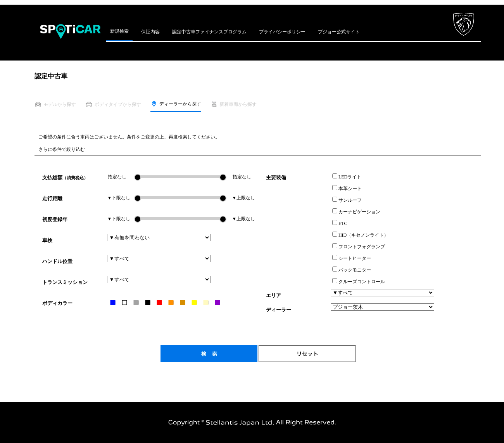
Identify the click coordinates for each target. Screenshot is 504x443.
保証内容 (150, 32)
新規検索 (119, 31)
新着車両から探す (234, 104)
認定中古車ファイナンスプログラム (209, 32)
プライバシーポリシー (282, 32)
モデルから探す (55, 104)
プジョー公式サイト (339, 32)
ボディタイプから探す (113, 104)
